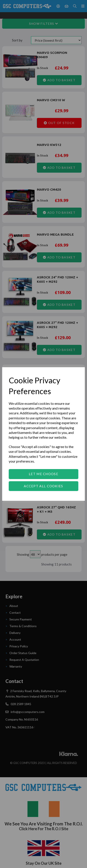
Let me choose (43, 474)
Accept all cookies (43, 486)
